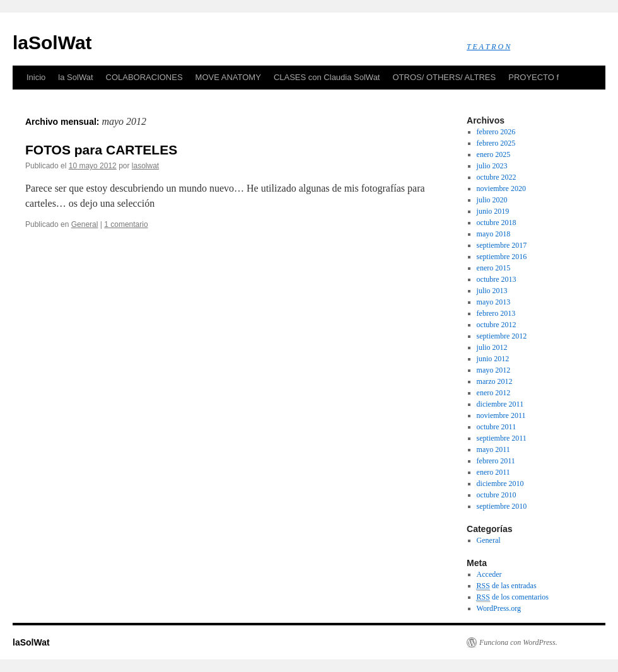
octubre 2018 (497, 223)
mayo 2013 (494, 302)
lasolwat (145, 166)
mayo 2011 (493, 449)
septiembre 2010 (502, 506)
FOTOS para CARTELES (101, 150)
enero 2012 (494, 393)
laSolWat (52, 43)
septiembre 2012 (502, 336)
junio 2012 (493, 359)
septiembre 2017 (502, 245)
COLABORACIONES (144, 77)
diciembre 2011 (500, 404)
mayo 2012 (494, 370)
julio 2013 (492, 291)
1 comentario (126, 224)
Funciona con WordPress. (518, 642)
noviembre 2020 (501, 188)
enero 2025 (494, 154)
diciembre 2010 (500, 484)
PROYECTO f (533, 77)
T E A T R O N (488, 47)
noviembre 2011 (501, 415)
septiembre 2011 (502, 438)
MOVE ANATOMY (228, 77)
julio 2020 (492, 200)
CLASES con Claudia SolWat (327, 77)
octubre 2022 (497, 177)
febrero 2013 (496, 313)
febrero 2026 (496, 132)
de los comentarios (513, 597)
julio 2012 (492, 347)
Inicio (36, 77)
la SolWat (75, 77)
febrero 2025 (496, 143)
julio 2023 (492, 166)
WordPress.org (499, 608)
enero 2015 (494, 268)
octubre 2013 (497, 279)
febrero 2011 (496, 461)
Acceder (489, 574)
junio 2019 (493, 211)
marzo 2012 (495, 381)
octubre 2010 (497, 495)
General (85, 224)
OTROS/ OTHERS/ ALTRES (444, 77)
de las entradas (507, 586)
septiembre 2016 (502, 257)
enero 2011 (493, 472)
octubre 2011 (497, 427)
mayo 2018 (494, 234)
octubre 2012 (497, 325)
